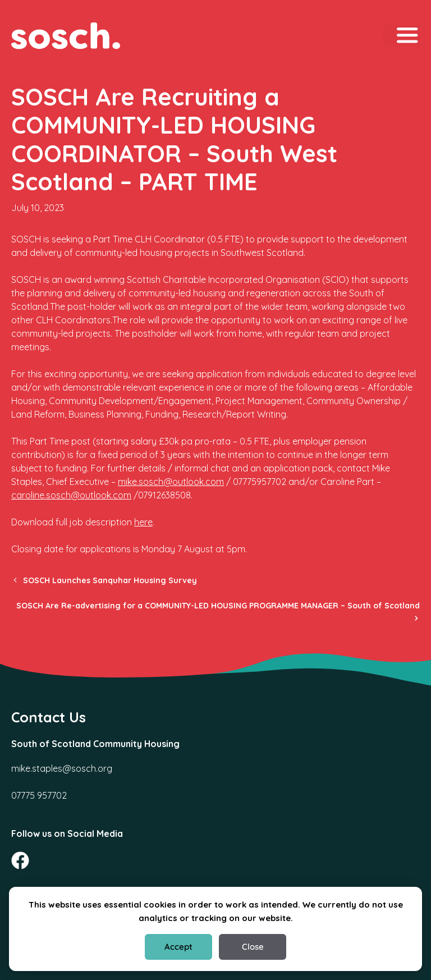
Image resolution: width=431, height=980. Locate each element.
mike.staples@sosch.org (62, 768)
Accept (178, 947)
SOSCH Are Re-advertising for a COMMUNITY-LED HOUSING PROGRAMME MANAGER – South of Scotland (218, 606)
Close (253, 947)
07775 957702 (39, 795)
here (143, 522)
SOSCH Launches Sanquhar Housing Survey (110, 580)
